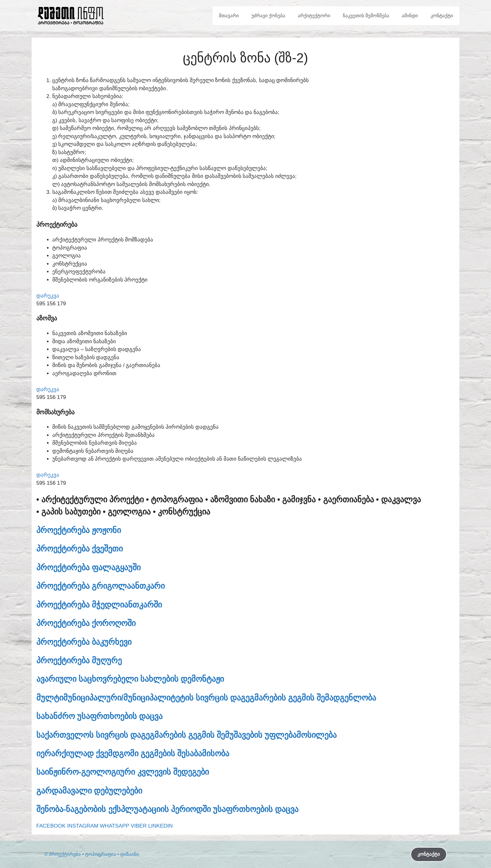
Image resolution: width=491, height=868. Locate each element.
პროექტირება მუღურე (79, 660)
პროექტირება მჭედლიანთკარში (99, 605)
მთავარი (229, 15)
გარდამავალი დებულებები (89, 791)
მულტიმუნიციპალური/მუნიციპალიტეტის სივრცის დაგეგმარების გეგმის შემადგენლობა (206, 698)
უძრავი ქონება (268, 15)
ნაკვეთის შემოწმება (366, 15)
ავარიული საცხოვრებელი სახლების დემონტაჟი (130, 679)
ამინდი (410, 15)
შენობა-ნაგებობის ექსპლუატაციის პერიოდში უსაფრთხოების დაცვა (167, 809)
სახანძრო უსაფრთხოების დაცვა (99, 716)
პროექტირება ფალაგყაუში (88, 567)
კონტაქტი (442, 15)
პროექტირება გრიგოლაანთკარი (101, 586)
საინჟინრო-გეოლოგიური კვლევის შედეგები (123, 772)
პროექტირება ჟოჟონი (79, 530)
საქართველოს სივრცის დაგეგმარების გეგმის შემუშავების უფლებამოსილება (186, 735)
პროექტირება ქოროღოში (86, 623)
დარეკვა (48, 296)
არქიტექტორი (314, 15)
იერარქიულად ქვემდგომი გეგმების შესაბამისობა (133, 753)
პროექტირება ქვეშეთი (80, 549)
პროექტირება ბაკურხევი (84, 642)
